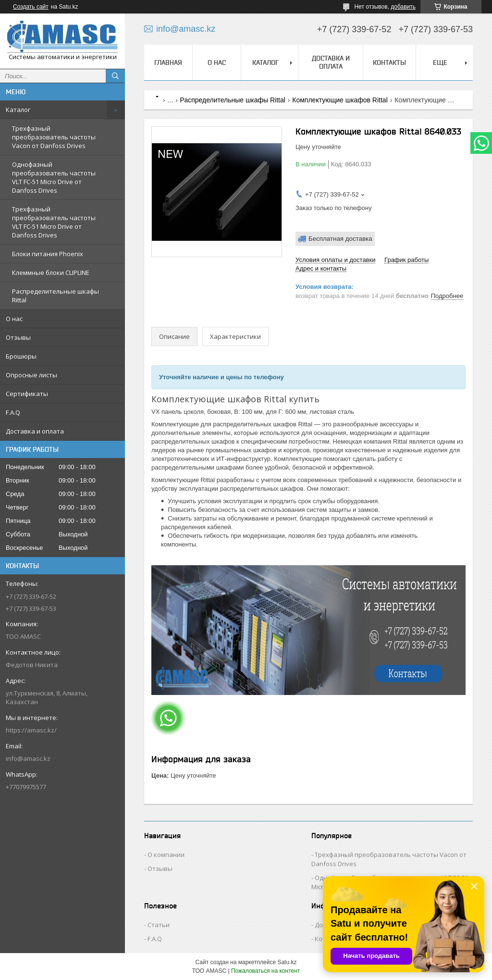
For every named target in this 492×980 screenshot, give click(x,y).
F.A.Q (13, 412)
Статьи (159, 925)
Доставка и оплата (35, 431)
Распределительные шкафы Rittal (55, 296)
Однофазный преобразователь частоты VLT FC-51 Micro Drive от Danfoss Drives (54, 177)
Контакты (389, 62)
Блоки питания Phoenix (48, 254)
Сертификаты (27, 394)
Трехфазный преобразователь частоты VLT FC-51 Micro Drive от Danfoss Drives (54, 222)
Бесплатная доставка (340, 239)
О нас (14, 319)
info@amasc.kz (28, 758)
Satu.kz (287, 962)
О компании (166, 855)
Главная (168, 62)
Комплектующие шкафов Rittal (340, 100)
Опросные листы (31, 375)
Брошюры (21, 356)
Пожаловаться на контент (265, 971)
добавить (403, 7)
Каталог (18, 110)
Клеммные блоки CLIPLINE (51, 273)
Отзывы (18, 337)
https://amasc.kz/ (31, 730)
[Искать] (115, 76)
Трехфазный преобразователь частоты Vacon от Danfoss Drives (54, 137)
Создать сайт (31, 7)
